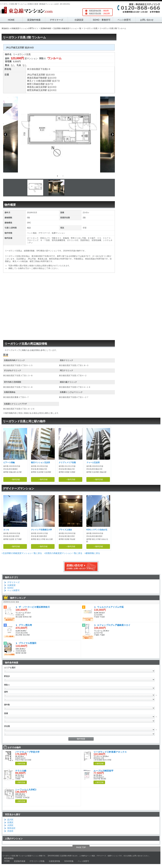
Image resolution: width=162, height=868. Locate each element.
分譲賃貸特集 (54, 861)
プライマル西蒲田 (28, 643)
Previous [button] (6, 134)
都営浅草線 (33, 90)
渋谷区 (10, 831)
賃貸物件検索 (34, 20)
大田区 (10, 825)
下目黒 (44, 69)
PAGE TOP (81, 847)
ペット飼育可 (124, 20)
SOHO (10, 588)
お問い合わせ (147, 20)
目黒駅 (48, 81)
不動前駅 (43, 78)
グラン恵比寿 (25, 625)
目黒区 (37, 69)
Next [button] (112, 134)
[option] (59, 134)
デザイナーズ (56, 20)
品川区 (10, 820)
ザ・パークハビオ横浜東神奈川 (34, 607)
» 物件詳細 (21, 763)
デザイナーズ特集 (37, 861)
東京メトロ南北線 (36, 81)
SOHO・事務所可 (102, 20)
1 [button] (57, 176)
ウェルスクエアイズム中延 (110, 607)
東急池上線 (33, 87)
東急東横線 (9, 858)
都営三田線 (33, 84)
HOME (11, 20)
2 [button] (63, 176)
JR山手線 (32, 75)
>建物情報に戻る (92, 553)
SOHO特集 (69, 861)
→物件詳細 (15, 479)
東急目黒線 (33, 78)
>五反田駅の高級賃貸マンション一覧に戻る (22, 553)
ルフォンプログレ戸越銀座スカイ (114, 625)
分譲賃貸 (79, 20)
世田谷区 (11, 828)
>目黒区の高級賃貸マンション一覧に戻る (63, 553)
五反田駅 (41, 75)
